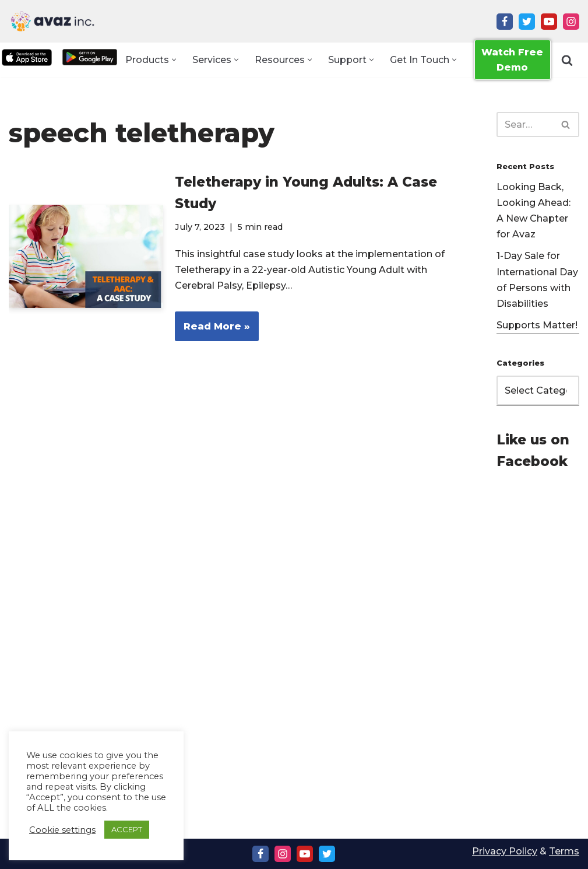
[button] (174, 60)
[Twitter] (527, 22)
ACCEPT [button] (127, 829)
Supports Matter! (537, 325)
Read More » (212, 330)
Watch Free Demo (512, 60)
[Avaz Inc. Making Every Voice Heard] (52, 21)
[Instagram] (571, 22)
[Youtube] (549, 22)
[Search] (567, 60)
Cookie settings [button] (62, 830)
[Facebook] (505, 22)
